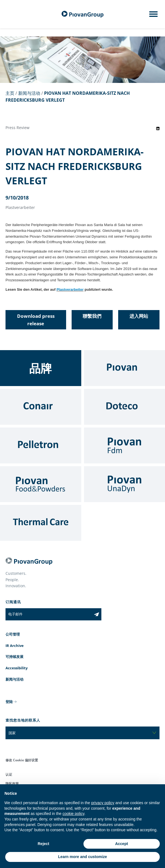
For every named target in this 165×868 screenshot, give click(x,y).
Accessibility (17, 668)
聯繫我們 (92, 316)
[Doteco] (125, 407)
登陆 (9, 702)
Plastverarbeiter (70, 289)
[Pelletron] (41, 445)
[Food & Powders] (41, 484)
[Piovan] (125, 368)
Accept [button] (122, 844)
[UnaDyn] (125, 484)
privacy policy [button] (103, 803)
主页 (10, 93)
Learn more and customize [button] (82, 857)
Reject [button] (44, 844)
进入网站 (139, 316)
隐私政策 (12, 784)
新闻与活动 (29, 93)
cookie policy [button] (73, 814)
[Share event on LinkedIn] (158, 129)
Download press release (36, 320)
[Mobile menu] (153, 16)
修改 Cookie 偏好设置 (22, 760)
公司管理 (13, 634)
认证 (9, 774)
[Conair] (41, 407)
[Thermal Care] (41, 523)
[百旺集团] (83, 14)
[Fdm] (125, 445)
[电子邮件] (49, 614)
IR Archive (15, 646)
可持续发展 (14, 657)
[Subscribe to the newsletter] (97, 614)
